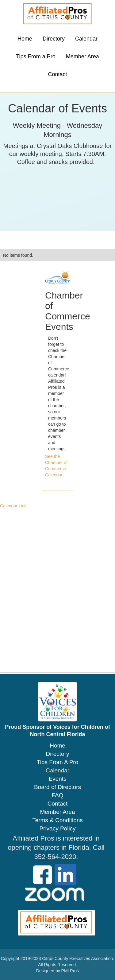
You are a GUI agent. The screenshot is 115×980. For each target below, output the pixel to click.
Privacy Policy (57, 829)
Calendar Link (13, 506)
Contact (57, 74)
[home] (58, 14)
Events (57, 779)
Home (25, 39)
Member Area (82, 57)
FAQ (57, 795)
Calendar (86, 39)
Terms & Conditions (57, 820)
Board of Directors (57, 787)
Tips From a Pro (36, 57)
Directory (54, 39)
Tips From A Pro (58, 762)
